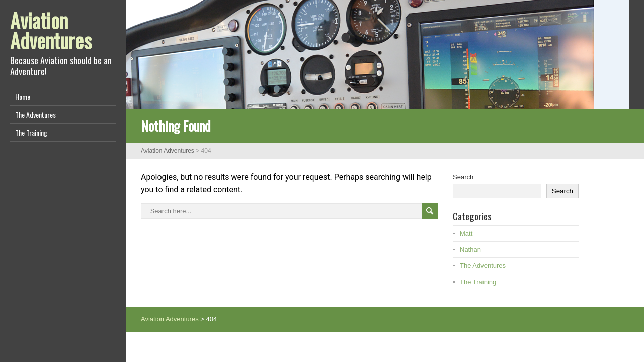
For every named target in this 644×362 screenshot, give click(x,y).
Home (23, 96)
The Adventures (35, 114)
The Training (31, 132)
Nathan (470, 250)
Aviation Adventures (51, 30)
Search (463, 177)
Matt (466, 234)
